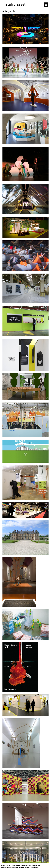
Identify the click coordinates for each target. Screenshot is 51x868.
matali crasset (14, 4)
